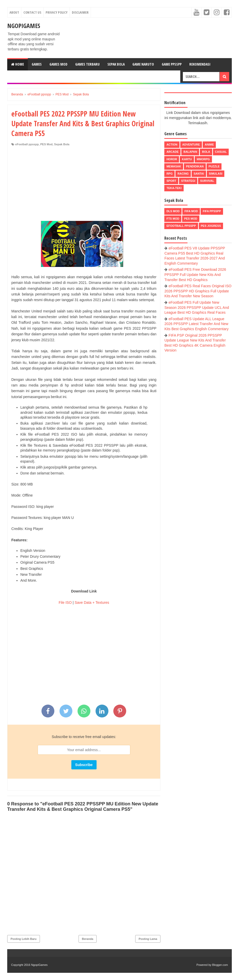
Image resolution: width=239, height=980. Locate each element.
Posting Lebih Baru (24, 939)
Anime (209, 145)
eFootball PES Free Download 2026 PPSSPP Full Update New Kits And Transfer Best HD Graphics (195, 275)
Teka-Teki (174, 188)
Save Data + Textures (92, 603)
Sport (171, 181)
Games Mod (58, 64)
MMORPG (203, 159)
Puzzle (214, 166)
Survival (207, 181)
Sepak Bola (116, 64)
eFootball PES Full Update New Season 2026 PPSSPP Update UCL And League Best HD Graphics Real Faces (197, 307)
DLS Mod (173, 211)
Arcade (172, 152)
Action (172, 145)
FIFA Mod (191, 211)
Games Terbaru (87, 64)
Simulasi (216, 174)
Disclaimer (80, 12)
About (14, 12)
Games (37, 64)
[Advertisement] (84, 185)
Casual (221, 152)
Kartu (187, 159)
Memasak (174, 166)
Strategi (188, 181)
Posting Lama (148, 939)
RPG (169, 174)
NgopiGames (24, 26)
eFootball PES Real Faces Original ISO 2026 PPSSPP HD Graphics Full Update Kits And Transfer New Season (198, 291)
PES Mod (46, 144)
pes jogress (211, 226)
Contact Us (32, 12)
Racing (183, 174)
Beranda (88, 939)
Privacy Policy (57, 12)
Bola (206, 152)
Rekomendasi (200, 64)
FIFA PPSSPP (212, 211)
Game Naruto (143, 64)
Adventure (191, 145)
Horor (172, 159)
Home (18, 64)
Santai (199, 174)
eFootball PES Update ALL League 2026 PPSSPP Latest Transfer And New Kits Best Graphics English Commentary (196, 324)
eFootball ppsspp (27, 144)
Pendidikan (195, 166)
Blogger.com (220, 965)
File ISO (65, 603)
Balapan (190, 152)
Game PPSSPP (172, 64)
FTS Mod (173, 219)
